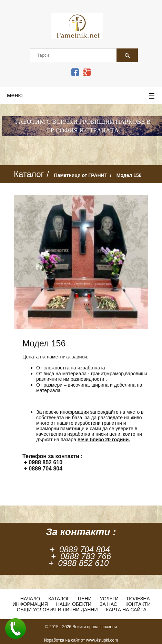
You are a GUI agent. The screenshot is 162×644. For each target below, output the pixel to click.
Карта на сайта (126, 610)
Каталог (59, 599)
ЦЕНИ (85, 599)
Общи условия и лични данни (57, 610)
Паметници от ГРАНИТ (81, 175)
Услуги (109, 599)
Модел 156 (129, 175)
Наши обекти (74, 604)
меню (81, 96)
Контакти (138, 604)
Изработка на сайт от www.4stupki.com (81, 640)
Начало (30, 599)
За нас (108, 604)
